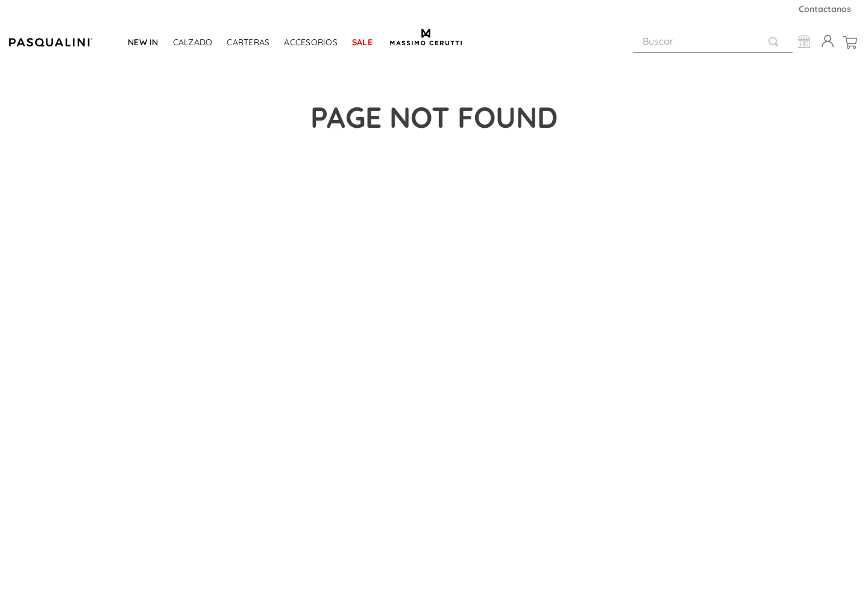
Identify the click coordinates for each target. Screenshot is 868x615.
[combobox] (713, 42)
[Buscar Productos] (776, 41)
